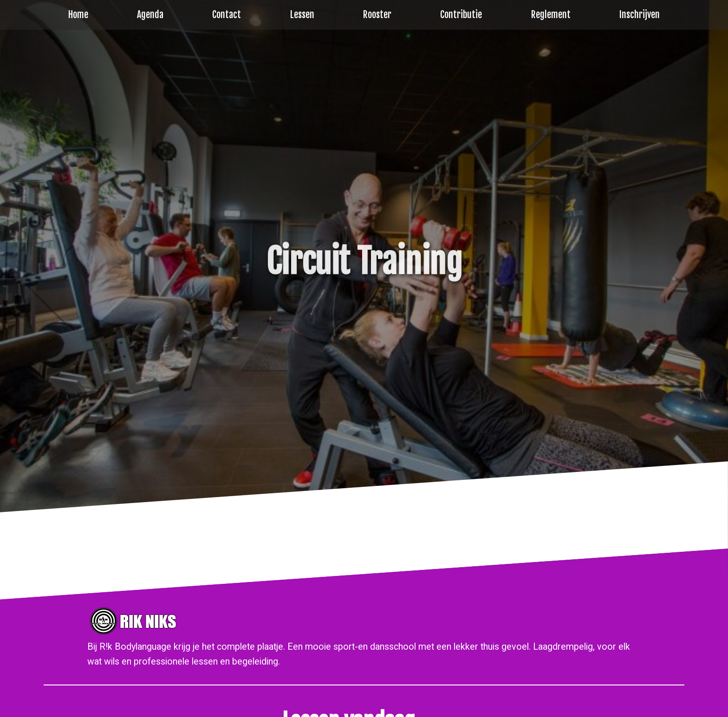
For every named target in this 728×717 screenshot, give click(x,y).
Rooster (377, 15)
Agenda (150, 15)
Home (78, 15)
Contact (227, 15)
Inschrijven (640, 15)
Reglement (551, 15)
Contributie (461, 15)
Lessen (302, 15)
